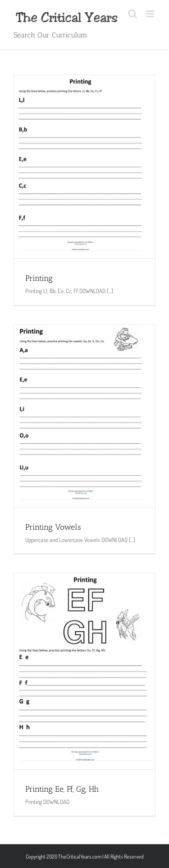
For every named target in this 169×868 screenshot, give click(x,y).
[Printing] (84, 167)
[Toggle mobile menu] (151, 14)
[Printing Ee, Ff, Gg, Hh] (84, 671)
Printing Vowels (53, 527)
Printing (39, 278)
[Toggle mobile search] (132, 14)
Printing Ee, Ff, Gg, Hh (62, 789)
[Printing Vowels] (84, 416)
